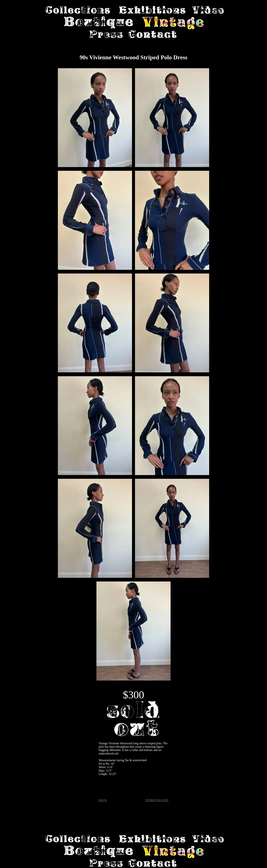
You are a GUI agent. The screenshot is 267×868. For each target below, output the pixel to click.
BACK (103, 800)
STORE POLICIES (157, 800)
